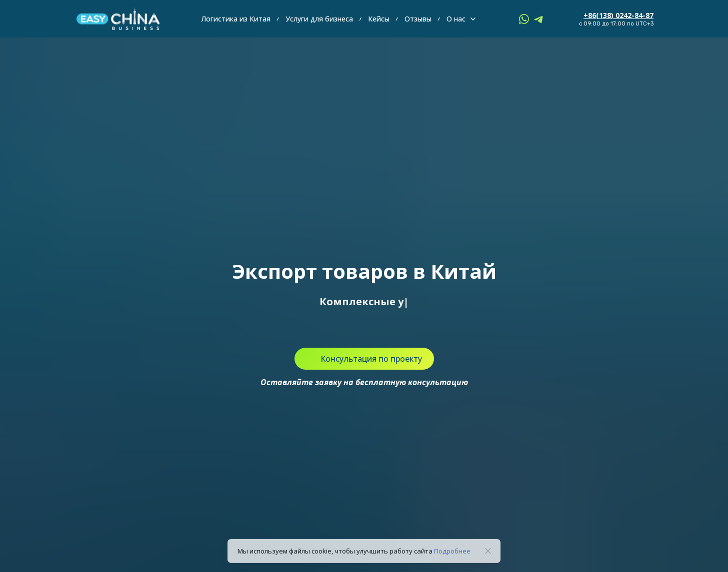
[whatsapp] (524, 19)
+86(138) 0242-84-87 (618, 15)
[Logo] (118, 19)
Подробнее (452, 556)
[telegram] (539, 19)
